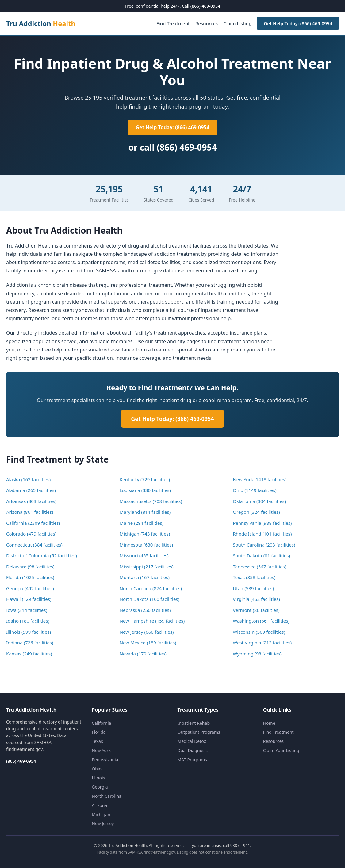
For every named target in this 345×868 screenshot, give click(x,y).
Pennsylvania (105, 760)
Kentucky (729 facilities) (145, 479)
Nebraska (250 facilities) (145, 610)
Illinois (98, 778)
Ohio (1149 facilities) (255, 490)
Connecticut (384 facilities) (34, 545)
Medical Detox (192, 741)
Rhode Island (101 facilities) (262, 534)
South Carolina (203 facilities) (264, 545)
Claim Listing (237, 23)
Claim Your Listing (281, 750)
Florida (99, 732)
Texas (97, 741)
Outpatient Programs (199, 732)
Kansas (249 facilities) (29, 654)
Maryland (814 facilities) (145, 512)
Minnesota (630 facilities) (146, 545)
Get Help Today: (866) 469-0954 (298, 23)
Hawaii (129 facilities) (29, 599)
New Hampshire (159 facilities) (152, 621)
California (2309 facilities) (33, 523)
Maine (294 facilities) (142, 523)
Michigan (101, 814)
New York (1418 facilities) (260, 479)
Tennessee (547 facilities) (259, 567)
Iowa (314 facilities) (27, 610)
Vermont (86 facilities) (256, 610)
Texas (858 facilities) (254, 577)
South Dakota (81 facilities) (261, 555)
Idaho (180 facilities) (28, 621)
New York (101, 750)
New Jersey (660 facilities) (147, 632)
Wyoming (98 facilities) (257, 654)
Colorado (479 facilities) (31, 534)
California (101, 723)
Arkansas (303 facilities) (31, 501)
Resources (207, 23)
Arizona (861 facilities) (30, 512)
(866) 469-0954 (205, 6)
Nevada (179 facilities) (143, 654)
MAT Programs (192, 760)
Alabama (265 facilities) (31, 490)
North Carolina (107, 796)
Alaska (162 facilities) (28, 479)
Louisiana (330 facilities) (145, 490)
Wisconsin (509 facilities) (259, 632)
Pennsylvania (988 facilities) (262, 523)
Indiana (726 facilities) (30, 643)
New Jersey (103, 823)
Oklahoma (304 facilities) (259, 501)
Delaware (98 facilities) (30, 567)
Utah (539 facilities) (253, 588)
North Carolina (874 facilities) (151, 588)
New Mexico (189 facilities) (148, 643)
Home (269, 723)
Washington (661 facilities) (261, 621)
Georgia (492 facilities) (30, 588)
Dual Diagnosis (193, 750)
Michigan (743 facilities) (145, 534)
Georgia (100, 787)
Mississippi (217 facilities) (147, 567)
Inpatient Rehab (194, 723)
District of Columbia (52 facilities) (42, 555)
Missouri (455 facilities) (144, 555)
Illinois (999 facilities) (29, 632)
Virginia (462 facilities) (256, 599)
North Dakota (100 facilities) (149, 599)
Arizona (99, 805)
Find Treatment (173, 23)
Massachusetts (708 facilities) (151, 501)
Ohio (97, 769)
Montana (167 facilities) (145, 577)
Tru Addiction (41, 23)
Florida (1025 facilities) (30, 577)
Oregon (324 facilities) (256, 512)
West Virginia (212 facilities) (262, 643)
